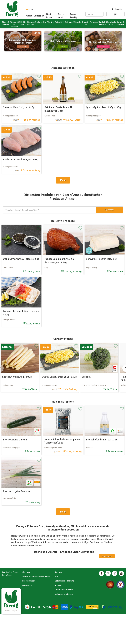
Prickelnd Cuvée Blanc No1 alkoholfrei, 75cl (60, 109)
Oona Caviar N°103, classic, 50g (21, 259)
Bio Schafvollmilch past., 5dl (102, 440)
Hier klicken (7, 575)
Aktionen (39, 16)
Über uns (26, 572)
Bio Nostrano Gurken (15, 440)
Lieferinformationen (64, 594)
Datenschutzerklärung (64, 581)
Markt (29, 16)
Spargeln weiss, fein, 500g (17, 377)
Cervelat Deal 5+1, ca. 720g (19, 107)
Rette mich (61, 16)
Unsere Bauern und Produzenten (36, 577)
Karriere (58, 572)
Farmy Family (74, 16)
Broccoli (86, 377)
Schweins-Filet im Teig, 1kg (101, 259)
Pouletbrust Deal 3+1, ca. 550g (21, 159)
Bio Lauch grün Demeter (17, 491)
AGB (57, 577)
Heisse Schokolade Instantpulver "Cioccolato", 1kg (62, 441)
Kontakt (58, 585)
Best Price (49, 16)
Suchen (109, 210)
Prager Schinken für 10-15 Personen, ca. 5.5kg (59, 261)
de (27, 10)
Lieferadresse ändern (64, 590)
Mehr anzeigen (107, 556)
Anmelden (117, 9)
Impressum (27, 585)
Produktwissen (29, 581)
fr (30, 10)
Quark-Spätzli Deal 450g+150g (103, 107)
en (32, 10)
